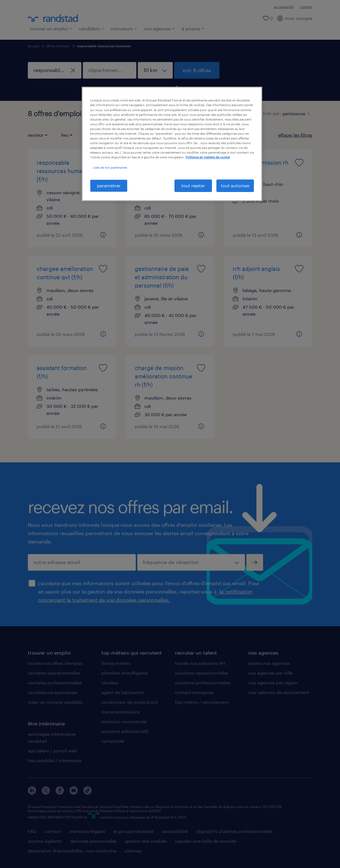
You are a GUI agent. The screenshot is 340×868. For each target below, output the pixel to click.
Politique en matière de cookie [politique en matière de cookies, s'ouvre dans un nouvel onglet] (208, 157)
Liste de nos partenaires (110, 167)
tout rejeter (193, 185)
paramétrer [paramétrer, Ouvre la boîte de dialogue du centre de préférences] (109, 185)
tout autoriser (235, 185)
